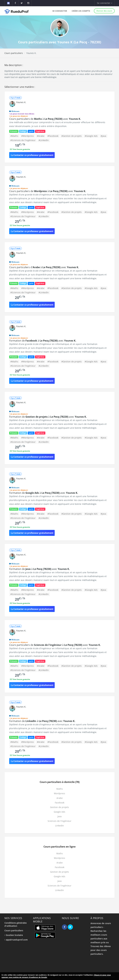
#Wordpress (28, 136)
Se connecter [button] (105, 3)
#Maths (14, 136)
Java (59, 816)
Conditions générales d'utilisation (16, 924)
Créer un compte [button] (81, 11)
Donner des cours (104, 11)
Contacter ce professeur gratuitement (32, 155)
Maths (60, 789)
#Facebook (53, 136)
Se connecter (60, 11)
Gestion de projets (59, 807)
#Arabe (41, 136)
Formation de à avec (43, 341)
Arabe (60, 798)
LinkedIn (59, 826)
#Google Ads (91, 136)
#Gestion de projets (72, 136)
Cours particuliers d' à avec (44, 267)
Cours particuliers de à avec (45, 119)
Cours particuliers (14, 53)
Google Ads (59, 812)
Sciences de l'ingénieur (59, 821)
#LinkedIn (44, 140)
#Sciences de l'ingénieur (23, 140)
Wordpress (59, 793)
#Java (103, 136)
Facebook (60, 803)
